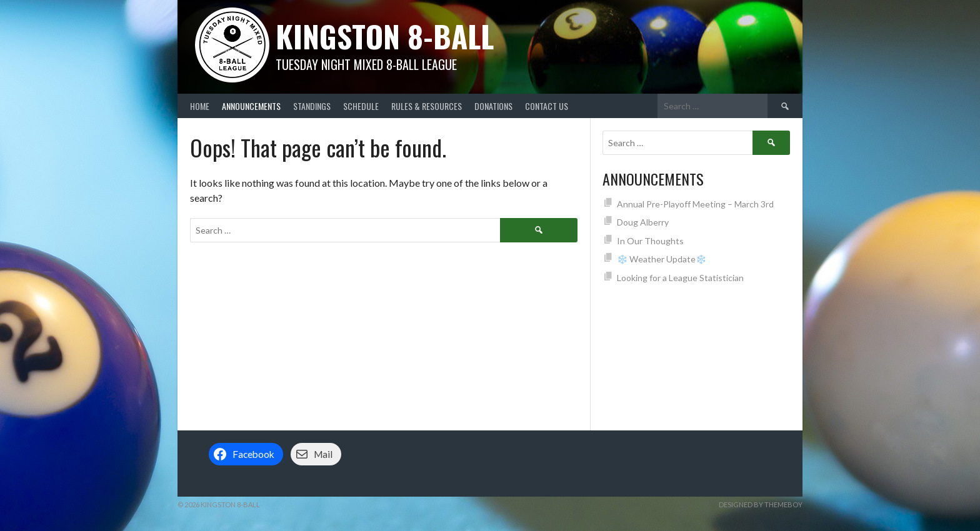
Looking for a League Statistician (680, 278)
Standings (312, 106)
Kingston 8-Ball (385, 36)
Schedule (361, 106)
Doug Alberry (643, 222)
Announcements (251, 106)
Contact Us (547, 106)
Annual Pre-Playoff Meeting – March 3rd (695, 204)
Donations (493, 106)
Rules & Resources (427, 106)
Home (200, 106)
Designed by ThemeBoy (761, 504)
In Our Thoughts (650, 241)
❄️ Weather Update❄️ (662, 259)
